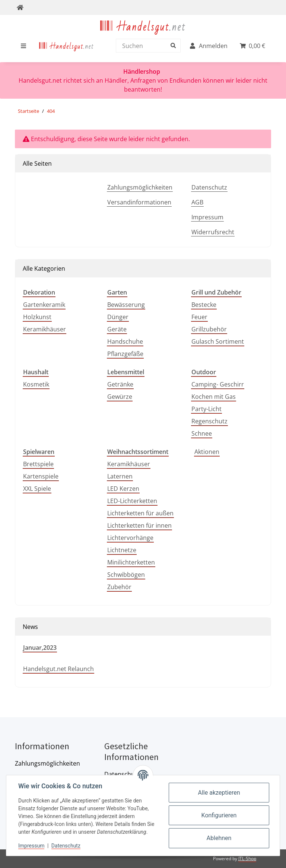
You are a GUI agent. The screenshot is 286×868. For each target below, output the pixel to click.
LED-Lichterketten (132, 501)
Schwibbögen (126, 575)
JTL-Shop (247, 859)
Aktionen (207, 452)
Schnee (202, 433)
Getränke (120, 384)
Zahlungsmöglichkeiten (140, 187)
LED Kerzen (123, 489)
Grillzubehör (209, 329)
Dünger (118, 317)
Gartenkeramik (44, 305)
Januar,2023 (40, 648)
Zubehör (119, 587)
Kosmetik (36, 384)
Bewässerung (126, 305)
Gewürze (120, 397)
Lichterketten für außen (140, 513)
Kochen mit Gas (214, 397)
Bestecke (204, 305)
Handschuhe (125, 341)
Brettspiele (38, 464)
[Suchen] (146, 46)
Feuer (199, 317)
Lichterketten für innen (139, 525)
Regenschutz (209, 421)
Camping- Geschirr (218, 384)
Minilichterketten (131, 562)
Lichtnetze (122, 550)
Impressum (207, 217)
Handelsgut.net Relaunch (58, 669)
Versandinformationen (139, 202)
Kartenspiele (41, 476)
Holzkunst (37, 317)
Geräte (117, 329)
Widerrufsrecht (213, 232)
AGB (197, 202)
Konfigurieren (219, 815)
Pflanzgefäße (125, 354)
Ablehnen (219, 838)
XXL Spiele (37, 489)
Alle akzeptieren (219, 793)
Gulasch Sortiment (218, 341)
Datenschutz (209, 187)
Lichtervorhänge (130, 538)
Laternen (120, 476)
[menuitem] (66, 46)
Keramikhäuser (45, 329)
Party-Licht (206, 409)
